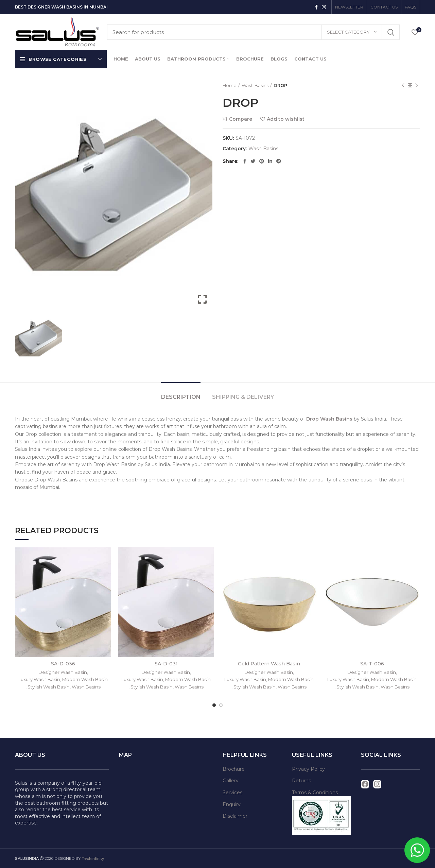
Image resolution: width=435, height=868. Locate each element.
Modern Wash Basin (85, 679)
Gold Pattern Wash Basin (269, 664)
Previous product (403, 86)
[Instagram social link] (324, 7)
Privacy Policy (308, 769)
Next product (417, 86)
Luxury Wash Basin (39, 679)
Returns (301, 781)
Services (232, 793)
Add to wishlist (286, 119)
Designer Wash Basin (63, 672)
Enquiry (232, 804)
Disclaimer (235, 816)
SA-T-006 (372, 664)
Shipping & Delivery (243, 397)
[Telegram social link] (279, 161)
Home (230, 85)
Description (181, 397)
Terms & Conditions (315, 793)
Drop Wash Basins (330, 419)
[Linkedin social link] (270, 161)
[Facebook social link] (316, 7)
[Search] (253, 32)
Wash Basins (255, 85)
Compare (241, 119)
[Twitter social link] (253, 161)
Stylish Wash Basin (49, 687)
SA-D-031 (166, 664)
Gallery (231, 781)
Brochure (234, 769)
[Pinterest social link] (262, 161)
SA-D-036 (63, 664)
